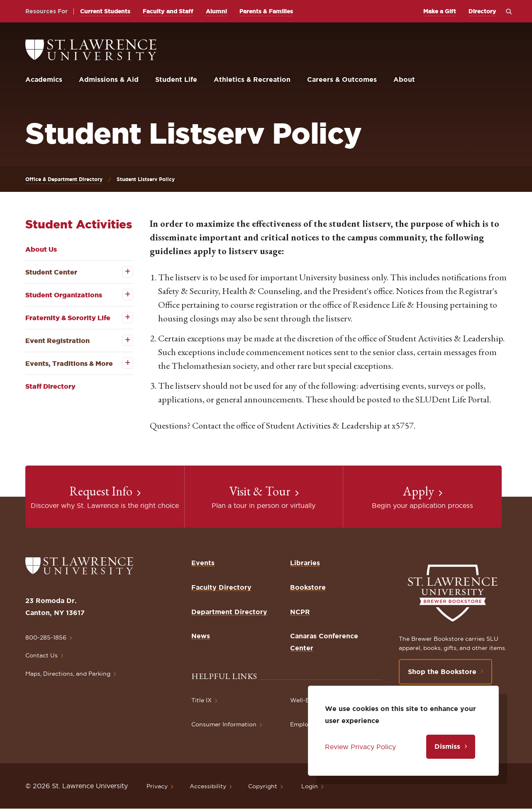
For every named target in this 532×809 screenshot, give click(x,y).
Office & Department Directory (64, 179)
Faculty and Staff (168, 11)
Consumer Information (224, 724)
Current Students (105, 11)
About (404, 79)
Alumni (216, 11)
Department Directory (229, 612)
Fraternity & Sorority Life (68, 318)
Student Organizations (64, 295)
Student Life (176, 79)
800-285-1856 (46, 637)
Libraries (305, 563)
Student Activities (79, 224)
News (201, 636)
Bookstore (308, 587)
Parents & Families (266, 11)
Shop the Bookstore (442, 672)
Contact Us (41, 655)
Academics (44, 79)
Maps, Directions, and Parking (68, 674)
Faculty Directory (221, 587)
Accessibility (208, 786)
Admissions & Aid (109, 79)
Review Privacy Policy (360, 747)
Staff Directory (50, 386)
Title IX (201, 700)
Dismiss (447, 746)
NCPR (300, 612)
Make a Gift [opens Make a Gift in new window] (440, 11)
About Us (41, 249)
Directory (482, 11)
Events (203, 563)
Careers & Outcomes (342, 79)
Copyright (263, 786)
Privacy (157, 786)
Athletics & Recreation (252, 79)
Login (310, 786)
